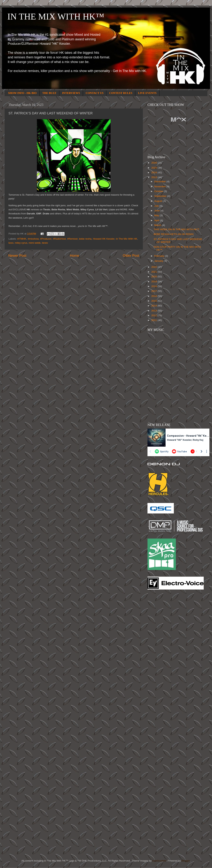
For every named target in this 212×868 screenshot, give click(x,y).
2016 (154, 296)
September (161, 196)
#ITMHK (22, 239)
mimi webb (35, 243)
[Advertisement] (162, 651)
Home (74, 256)
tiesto (45, 243)
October (159, 191)
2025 (154, 168)
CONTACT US (95, 93)
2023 (154, 177)
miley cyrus (21, 243)
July (157, 206)
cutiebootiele (159, 861)
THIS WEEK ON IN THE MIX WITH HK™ (177, 229)
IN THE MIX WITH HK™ (56, 16)
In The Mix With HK (126, 239)
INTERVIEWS (71, 93)
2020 (154, 277)
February (160, 256)
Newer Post (17, 256)
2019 (154, 282)
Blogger (186, 861)
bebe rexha (85, 239)
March (158, 225)
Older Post (131, 256)
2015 (154, 301)
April (157, 220)
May (157, 215)
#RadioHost (59, 239)
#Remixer (72, 239)
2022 (154, 267)
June (157, 211)
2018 (154, 286)
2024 (154, 172)
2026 (154, 163)
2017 (154, 291)
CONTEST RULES (121, 93)
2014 (154, 306)
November (160, 186)
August (159, 201)
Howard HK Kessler (104, 239)
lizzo (11, 243)
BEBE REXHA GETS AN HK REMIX (174, 234)
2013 (154, 311)
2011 (154, 320)
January (159, 261)
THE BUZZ (49, 93)
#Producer (46, 239)
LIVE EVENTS (147, 93)
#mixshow (33, 239)
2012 (154, 315)
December (160, 182)
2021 (154, 272)
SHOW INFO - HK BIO (22, 93)
